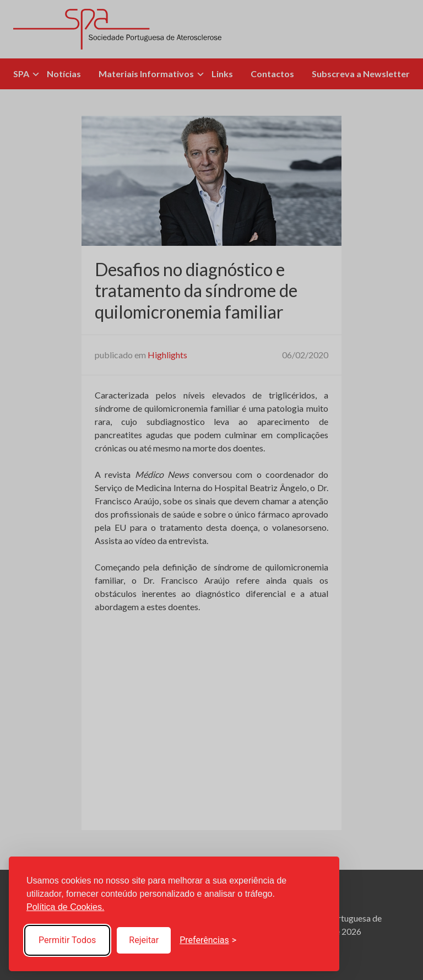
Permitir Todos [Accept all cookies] (67, 940)
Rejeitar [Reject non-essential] (144, 940)
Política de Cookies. (65, 907)
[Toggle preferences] (208, 940)
